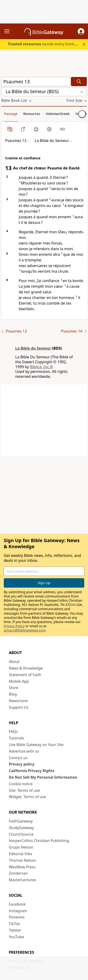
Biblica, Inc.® (42, 367)
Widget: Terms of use (27, 797)
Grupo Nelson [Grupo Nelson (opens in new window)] (21, 847)
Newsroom (19, 701)
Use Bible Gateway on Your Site (36, 745)
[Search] (79, 82)
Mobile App (19, 681)
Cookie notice (21, 784)
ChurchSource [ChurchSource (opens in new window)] (21, 834)
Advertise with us (24, 751)
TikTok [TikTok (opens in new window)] (15, 924)
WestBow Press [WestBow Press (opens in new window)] (22, 867)
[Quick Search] (36, 82)
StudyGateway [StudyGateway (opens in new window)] (21, 828)
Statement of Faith (25, 675)
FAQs (13, 731)
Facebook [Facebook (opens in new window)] (17, 904)
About (14, 662)
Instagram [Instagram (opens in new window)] (18, 911)
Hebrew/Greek (58, 114)
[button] (81, 31)
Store (14, 688)
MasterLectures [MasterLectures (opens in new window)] (23, 880)
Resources (32, 114)
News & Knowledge (26, 668)
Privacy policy (22, 764)
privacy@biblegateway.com (25, 630)
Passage (11, 114)
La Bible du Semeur (33, 348)
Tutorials (17, 738)
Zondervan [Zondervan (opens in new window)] (18, 873)
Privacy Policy (14, 626)
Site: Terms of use (24, 790)
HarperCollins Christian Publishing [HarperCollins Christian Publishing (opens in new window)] (39, 841)
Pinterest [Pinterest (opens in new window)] (17, 917)
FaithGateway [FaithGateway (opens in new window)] (21, 821)
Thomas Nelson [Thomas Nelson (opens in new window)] (23, 860)
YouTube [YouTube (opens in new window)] (17, 937)
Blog (13, 694)
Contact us (18, 758)
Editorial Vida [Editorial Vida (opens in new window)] (21, 854)
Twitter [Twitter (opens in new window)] (15, 930)
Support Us (19, 707)
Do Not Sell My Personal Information (43, 777)
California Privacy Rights (32, 771)
